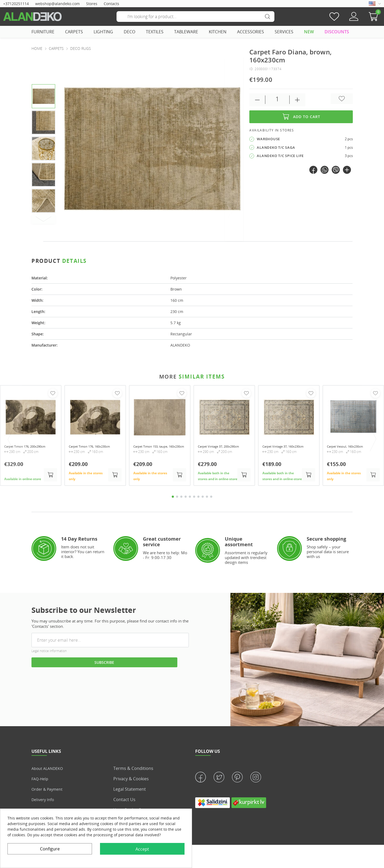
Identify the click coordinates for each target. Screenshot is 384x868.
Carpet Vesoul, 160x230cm (350, 446)
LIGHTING (103, 32)
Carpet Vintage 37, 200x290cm (214, 449)
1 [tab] (173, 499)
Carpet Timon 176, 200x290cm (21, 449)
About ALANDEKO (49, 770)
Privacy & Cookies (131, 781)
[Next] (43, 219)
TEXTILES (155, 32)
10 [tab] (211, 499)
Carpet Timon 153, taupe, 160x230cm (156, 449)
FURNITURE (43, 32)
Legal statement (130, 791)
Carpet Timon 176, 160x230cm (85, 449)
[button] (375, 17)
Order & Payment (49, 791)
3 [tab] (181, 499)
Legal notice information (49, 653)
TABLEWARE (186, 32)
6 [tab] (194, 499)
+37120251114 (16, 4)
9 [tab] (207, 499)
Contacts (111, 4)
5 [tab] (190, 499)
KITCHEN (218, 32)
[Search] (195, 17)
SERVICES (284, 32)
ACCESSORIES (251, 32)
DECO (129, 32)
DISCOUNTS (337, 32)
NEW (309, 32)
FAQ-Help (41, 781)
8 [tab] (203, 499)
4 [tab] (186, 499)
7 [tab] (198, 499)
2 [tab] (177, 499)
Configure (50, 849)
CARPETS (74, 32)
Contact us (124, 801)
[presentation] (234, 149)
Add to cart (301, 117)
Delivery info (44, 801)
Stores (92, 4)
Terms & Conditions (133, 770)
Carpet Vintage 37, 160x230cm (279, 449)
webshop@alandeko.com (57, 4)
